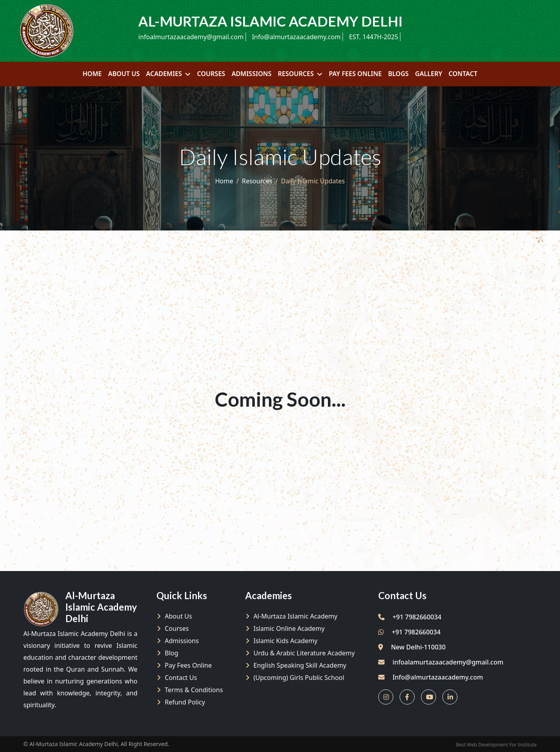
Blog (171, 653)
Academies (164, 74)
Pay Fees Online (355, 74)
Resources (296, 74)
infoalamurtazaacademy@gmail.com (448, 662)
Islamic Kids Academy (286, 641)
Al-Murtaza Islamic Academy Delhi (73, 744)
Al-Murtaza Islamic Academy (295, 616)
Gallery (429, 74)
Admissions (252, 74)
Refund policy (185, 702)
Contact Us (181, 678)
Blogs (398, 74)
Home (92, 74)
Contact (463, 74)
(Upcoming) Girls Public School (299, 678)
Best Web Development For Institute (496, 745)
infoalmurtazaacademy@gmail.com (191, 37)
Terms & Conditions (194, 690)
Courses (211, 74)
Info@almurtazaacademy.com (296, 37)
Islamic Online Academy (289, 628)
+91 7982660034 (410, 617)
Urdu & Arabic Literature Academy (304, 653)
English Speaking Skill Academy (300, 665)
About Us (124, 74)
